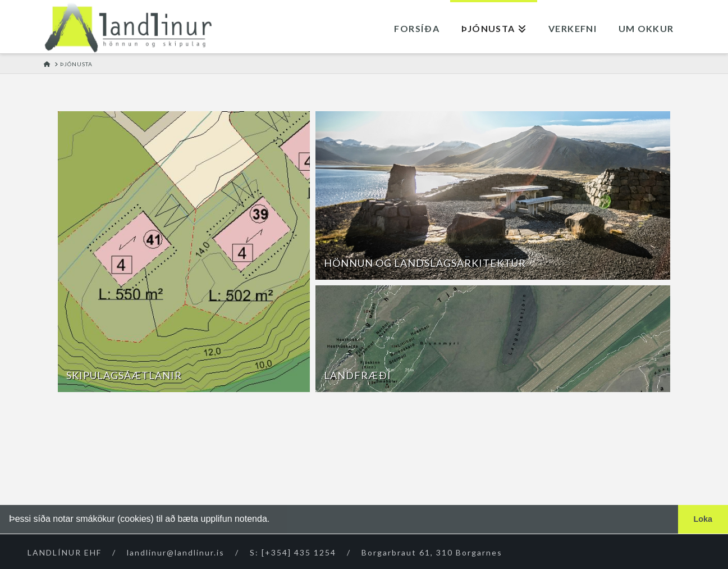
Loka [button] (703, 519)
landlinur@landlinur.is (176, 552)
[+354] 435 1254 (299, 552)
